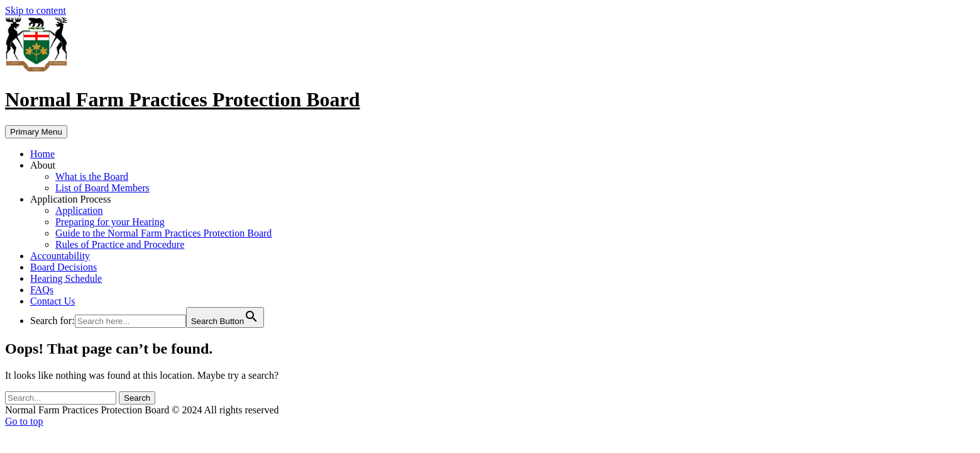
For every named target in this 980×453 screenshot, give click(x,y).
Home (42, 154)
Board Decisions (63, 267)
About (43, 165)
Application (79, 210)
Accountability (60, 256)
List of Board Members (102, 188)
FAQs (42, 290)
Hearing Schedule (66, 278)
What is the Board (92, 176)
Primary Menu (36, 132)
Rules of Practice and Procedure (120, 244)
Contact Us (53, 301)
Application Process (70, 199)
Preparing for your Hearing (110, 222)
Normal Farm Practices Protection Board (183, 99)
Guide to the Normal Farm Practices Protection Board (163, 233)
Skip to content (36, 10)
